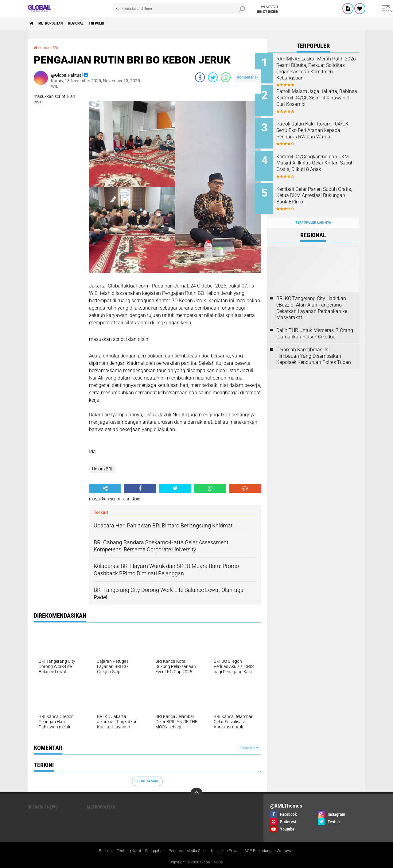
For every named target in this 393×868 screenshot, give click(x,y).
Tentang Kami (122, 851)
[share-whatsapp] (226, 77)
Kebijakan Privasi (227, 851)
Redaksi (97, 851)
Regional (86, 23)
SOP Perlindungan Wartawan (275, 851)
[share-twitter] (213, 77)
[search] (180, 9)
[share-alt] (105, 488)
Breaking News (43, 807)
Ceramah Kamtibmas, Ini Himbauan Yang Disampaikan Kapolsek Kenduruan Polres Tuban (314, 346)
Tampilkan (249, 748)
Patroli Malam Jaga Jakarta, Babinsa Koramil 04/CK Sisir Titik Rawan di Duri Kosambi (319, 96)
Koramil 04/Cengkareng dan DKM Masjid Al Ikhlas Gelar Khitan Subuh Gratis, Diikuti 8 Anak (320, 161)
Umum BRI (51, 48)
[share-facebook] (200, 77)
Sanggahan (150, 851)
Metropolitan (56, 23)
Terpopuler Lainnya (313, 213)
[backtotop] (196, 793)
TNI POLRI (112, 23)
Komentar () (247, 77)
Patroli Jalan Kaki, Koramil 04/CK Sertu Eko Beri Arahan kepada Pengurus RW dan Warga (319, 130)
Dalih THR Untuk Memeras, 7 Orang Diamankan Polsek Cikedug (315, 324)
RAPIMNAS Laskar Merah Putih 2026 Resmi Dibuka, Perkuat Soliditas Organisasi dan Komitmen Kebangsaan (319, 68)
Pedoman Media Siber (186, 851)
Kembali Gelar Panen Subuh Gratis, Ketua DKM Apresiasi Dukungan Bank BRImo (319, 189)
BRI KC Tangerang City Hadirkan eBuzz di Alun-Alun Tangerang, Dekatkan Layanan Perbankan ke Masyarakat (312, 298)
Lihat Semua (147, 781)
